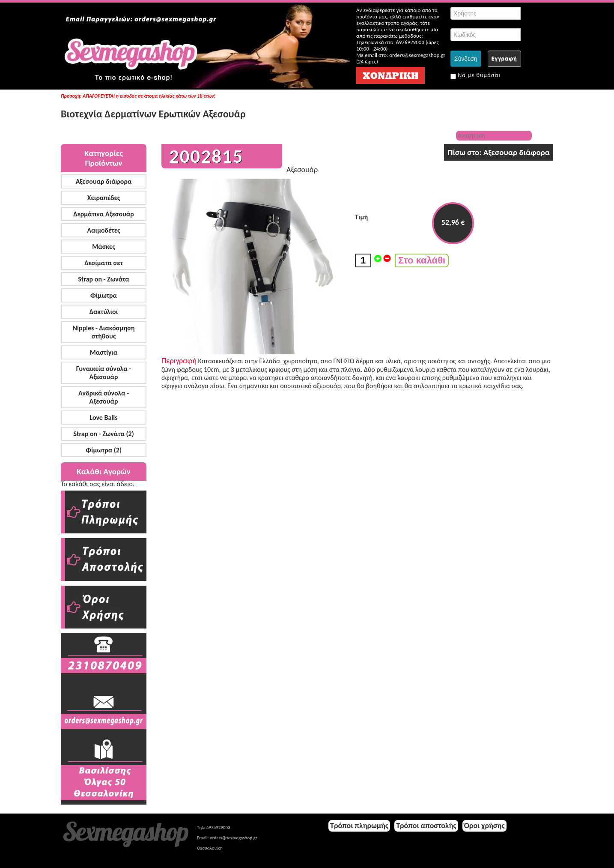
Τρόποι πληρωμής (359, 826)
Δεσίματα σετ (104, 263)
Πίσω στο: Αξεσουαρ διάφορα (499, 152)
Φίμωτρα (104, 295)
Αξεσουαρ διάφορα (104, 181)
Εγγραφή (504, 58)
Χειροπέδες (104, 198)
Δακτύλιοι (104, 312)
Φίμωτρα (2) (104, 450)
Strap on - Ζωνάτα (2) (103, 434)
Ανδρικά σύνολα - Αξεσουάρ (104, 397)
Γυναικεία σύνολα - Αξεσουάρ (104, 373)
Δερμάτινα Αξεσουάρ (104, 214)
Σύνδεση (466, 59)
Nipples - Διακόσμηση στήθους (103, 332)
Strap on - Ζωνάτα (104, 279)
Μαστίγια (104, 352)
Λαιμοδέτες (104, 230)
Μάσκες (103, 247)
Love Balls (103, 418)
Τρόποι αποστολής (426, 826)
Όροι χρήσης (484, 826)
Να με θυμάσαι (475, 75)
